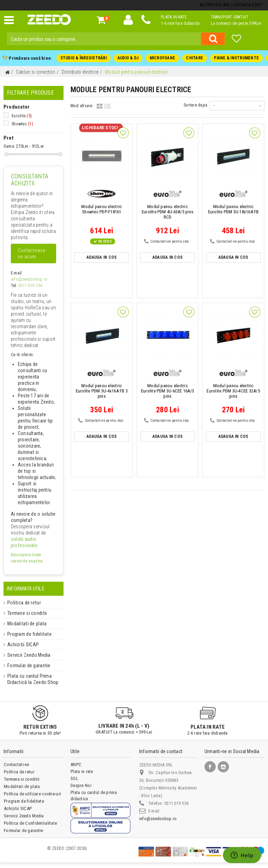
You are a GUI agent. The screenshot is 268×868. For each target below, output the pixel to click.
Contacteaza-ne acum (32, 253)
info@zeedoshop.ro (28, 279)
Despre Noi (81, 785)
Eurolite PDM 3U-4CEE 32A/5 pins (233, 391)
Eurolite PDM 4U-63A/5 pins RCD (167, 212)
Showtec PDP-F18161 (102, 209)
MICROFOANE (162, 58)
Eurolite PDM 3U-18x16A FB (233, 209)
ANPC (76, 764)
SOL (74, 778)
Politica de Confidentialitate (30, 823)
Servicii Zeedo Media (27, 655)
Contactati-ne (16, 764)
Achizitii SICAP (20, 645)
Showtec (22, 124)
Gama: (9, 146)
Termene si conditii (25, 613)
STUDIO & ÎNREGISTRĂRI (84, 58)
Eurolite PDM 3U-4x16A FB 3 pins (102, 391)
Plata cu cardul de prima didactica (94, 796)
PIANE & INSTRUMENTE (236, 58)
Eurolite (21, 116)
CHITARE (195, 58)
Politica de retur (22, 603)
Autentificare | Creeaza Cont (231, 5)
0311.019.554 (30, 286)
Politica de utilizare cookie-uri (32, 794)
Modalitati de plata (24, 624)
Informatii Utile (26, 589)
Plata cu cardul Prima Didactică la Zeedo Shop (29, 679)
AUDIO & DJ (128, 58)
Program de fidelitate (26, 634)
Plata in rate (82, 771)
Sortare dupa (196, 105)
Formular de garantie (26, 665)
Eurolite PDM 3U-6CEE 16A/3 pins (167, 391)
